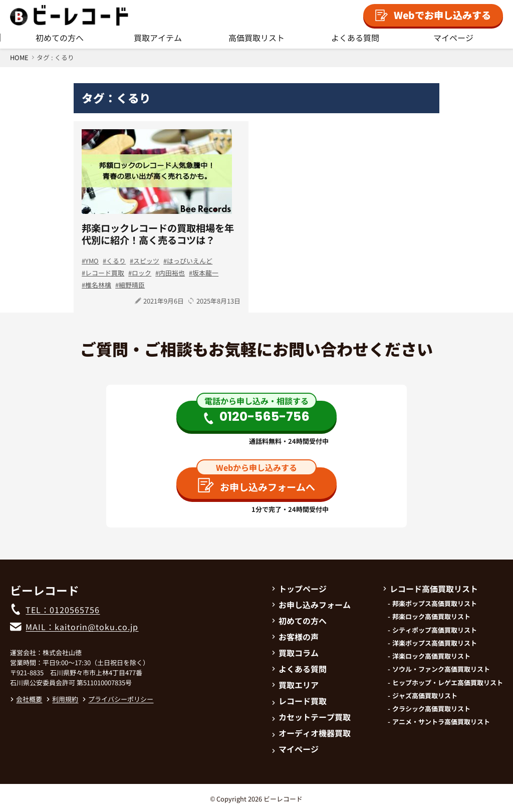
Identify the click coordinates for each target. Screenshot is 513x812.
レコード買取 (105, 273)
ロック (142, 273)
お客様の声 (295, 637)
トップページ (299, 589)
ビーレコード (283, 799)
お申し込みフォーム (311, 605)
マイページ (453, 38)
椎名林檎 (98, 285)
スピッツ (146, 261)
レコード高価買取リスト (430, 589)
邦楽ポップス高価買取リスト (435, 604)
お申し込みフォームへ (256, 486)
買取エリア (295, 685)
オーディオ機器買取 (311, 733)
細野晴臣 (132, 285)
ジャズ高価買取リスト (425, 696)
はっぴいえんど (190, 261)
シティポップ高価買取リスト (435, 630)
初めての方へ (60, 38)
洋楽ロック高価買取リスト (431, 656)
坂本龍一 (205, 273)
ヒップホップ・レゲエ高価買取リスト (448, 683)
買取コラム (295, 653)
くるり (116, 261)
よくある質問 (355, 38)
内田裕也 (172, 273)
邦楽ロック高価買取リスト (431, 617)
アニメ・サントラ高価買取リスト (441, 722)
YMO (92, 261)
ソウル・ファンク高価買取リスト (441, 669)
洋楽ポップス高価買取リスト (435, 643)
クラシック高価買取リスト (431, 709)
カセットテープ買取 (311, 717)
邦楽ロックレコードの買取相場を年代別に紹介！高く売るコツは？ (158, 234)
